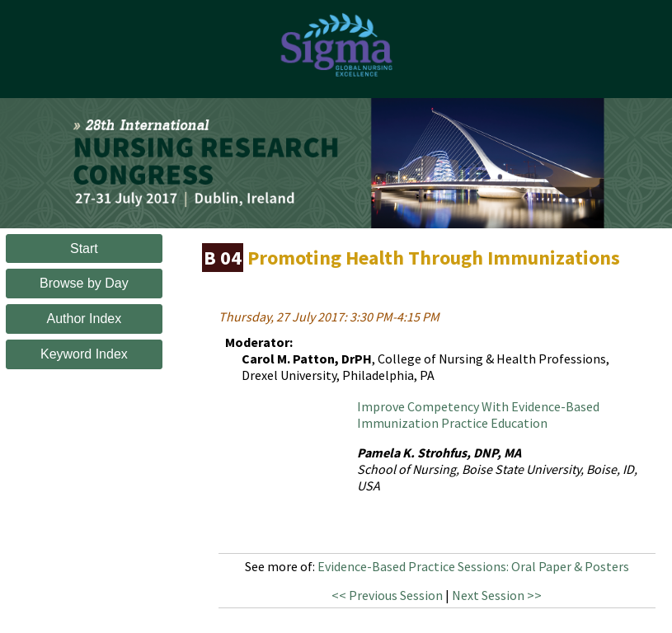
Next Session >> (497, 595)
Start (84, 249)
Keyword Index (84, 354)
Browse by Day (84, 283)
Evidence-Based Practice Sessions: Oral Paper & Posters (473, 566)
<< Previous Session (387, 595)
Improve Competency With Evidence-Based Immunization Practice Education (478, 415)
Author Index (85, 319)
